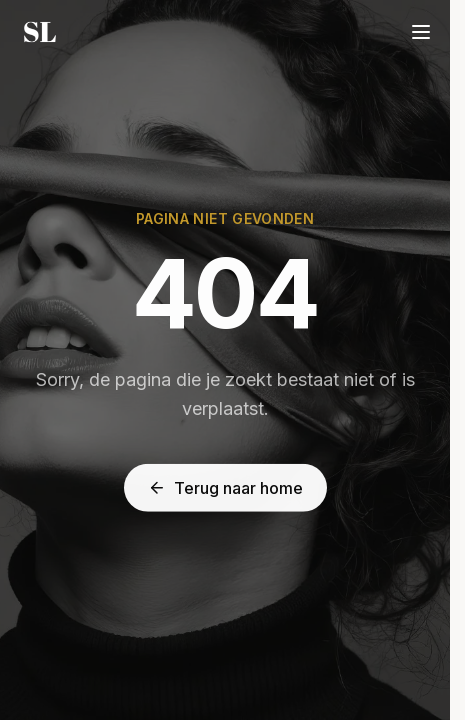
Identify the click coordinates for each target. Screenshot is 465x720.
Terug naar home (225, 488)
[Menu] (421, 32)
